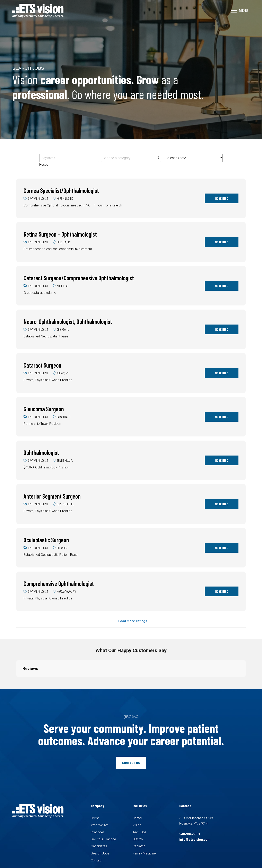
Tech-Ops (139, 832)
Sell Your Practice (103, 839)
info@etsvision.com (195, 840)
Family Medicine (144, 853)
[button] (234, 11)
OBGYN (138, 839)
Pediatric (139, 846)
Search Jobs (100, 853)
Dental (137, 818)
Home (95, 818)
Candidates (99, 846)
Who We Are (100, 825)
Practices (98, 832)
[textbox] (131, 158)
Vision (137, 825)
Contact (97, 860)
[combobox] (131, 158)
